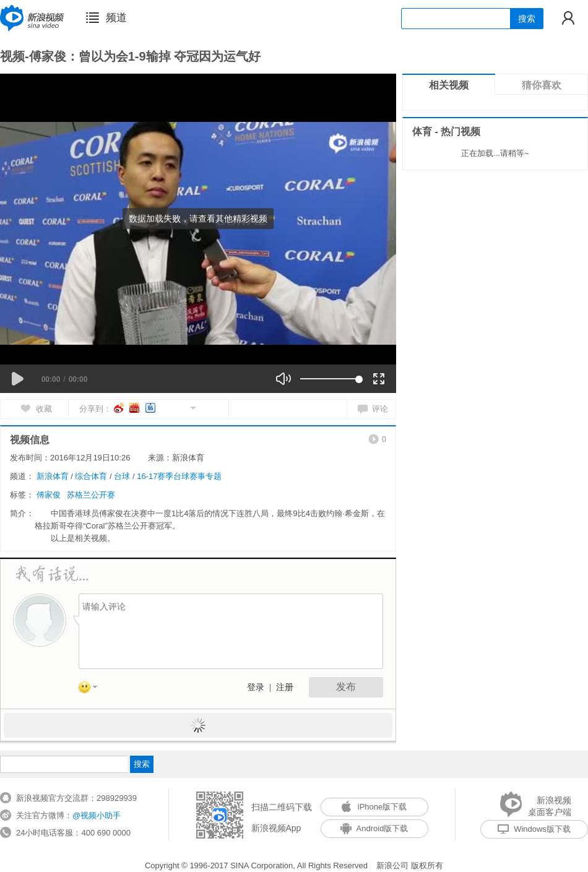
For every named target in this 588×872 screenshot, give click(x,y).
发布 (346, 687)
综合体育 (91, 476)
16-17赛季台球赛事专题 (179, 476)
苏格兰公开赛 (91, 495)
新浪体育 (53, 476)
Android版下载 (374, 828)
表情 (92, 689)
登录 (256, 687)
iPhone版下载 (374, 807)
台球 (122, 476)
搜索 (527, 19)
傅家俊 (49, 495)
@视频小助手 (97, 815)
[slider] (330, 379)
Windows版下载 (534, 829)
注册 (285, 687)
